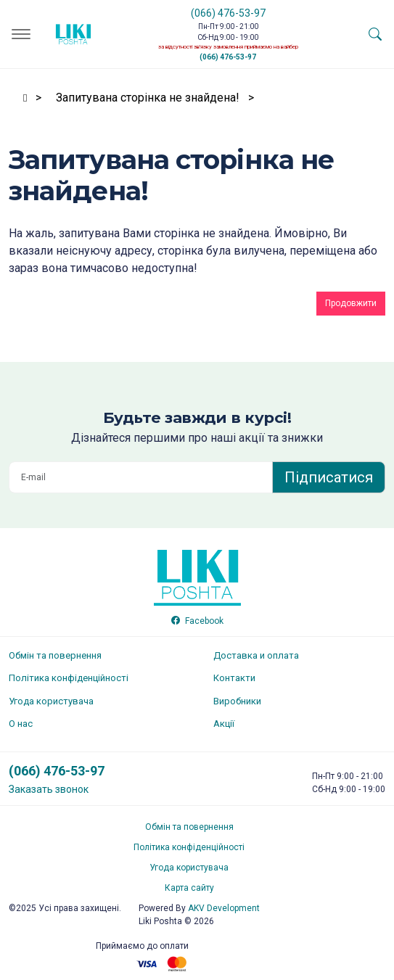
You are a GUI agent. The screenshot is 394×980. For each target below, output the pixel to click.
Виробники (237, 701)
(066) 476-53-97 (228, 13)
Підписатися (329, 477)
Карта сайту (189, 888)
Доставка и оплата (256, 655)
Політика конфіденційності (69, 678)
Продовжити (351, 303)
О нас (21, 724)
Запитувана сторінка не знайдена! (148, 98)
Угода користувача (51, 701)
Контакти (234, 678)
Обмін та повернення (55, 655)
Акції (224, 724)
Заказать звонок (49, 789)
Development (224, 908)
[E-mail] (141, 477)
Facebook (197, 621)
